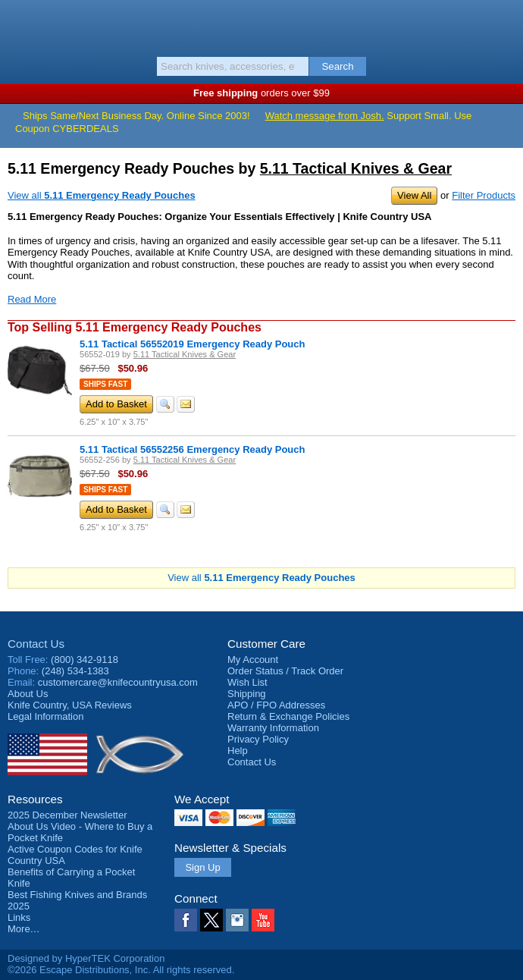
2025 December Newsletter (67, 815)
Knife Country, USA (262, 26)
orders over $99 (261, 93)
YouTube (263, 920)
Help (238, 751)
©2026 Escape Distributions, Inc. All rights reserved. (121, 970)
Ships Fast (105, 384)
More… (24, 929)
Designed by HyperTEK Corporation (86, 958)
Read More (32, 299)
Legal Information (45, 716)
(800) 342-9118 (85, 660)
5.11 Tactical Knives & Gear (356, 168)
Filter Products (484, 195)
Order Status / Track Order (285, 671)
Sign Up (202, 867)
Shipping (247, 694)
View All (414, 195)
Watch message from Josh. (325, 116)
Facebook (186, 920)
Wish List (247, 682)
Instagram (237, 920)
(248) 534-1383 (75, 671)
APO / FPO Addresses (276, 705)
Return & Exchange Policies (288, 716)
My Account (253, 660)
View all (102, 195)
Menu (19, 24)
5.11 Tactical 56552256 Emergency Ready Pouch (192, 449)
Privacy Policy (258, 739)
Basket (504, 24)
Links (19, 917)
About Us (28, 694)
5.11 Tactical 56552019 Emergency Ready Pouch (192, 344)
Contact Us (36, 644)
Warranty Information (273, 728)
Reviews (70, 705)
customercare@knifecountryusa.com (118, 682)
